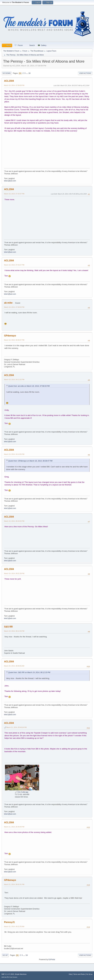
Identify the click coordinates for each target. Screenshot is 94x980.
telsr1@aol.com (10, 181)
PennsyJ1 (9, 922)
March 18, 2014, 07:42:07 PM (14, 194)
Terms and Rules (79, 974)
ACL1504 (9, 81)
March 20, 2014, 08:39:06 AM (14, 666)
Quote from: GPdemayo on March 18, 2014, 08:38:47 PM (30, 461)
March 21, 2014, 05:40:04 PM (16, 727)
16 (29, 73)
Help (70, 974)
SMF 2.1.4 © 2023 (8, 974)
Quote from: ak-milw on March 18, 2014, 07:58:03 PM (29, 386)
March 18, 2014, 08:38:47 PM (14, 340)
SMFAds (4, 977)
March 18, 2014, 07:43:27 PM (14, 265)
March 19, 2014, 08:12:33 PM (14, 631)
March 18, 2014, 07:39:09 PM (14, 85)
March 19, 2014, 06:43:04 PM (14, 521)
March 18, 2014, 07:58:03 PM (14, 307)
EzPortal (52, 960)
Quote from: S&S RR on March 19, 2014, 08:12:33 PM (29, 672)
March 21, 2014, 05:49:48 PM (14, 827)
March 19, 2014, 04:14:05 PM (14, 454)
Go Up (5, 955)
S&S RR (8, 627)
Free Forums (13, 977)
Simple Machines (21, 974)
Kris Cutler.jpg (21, 792)
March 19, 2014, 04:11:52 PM (14, 380)
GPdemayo (10, 336)
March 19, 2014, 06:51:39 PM (14, 573)
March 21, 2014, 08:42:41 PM (14, 884)
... (27, 73)
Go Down (7, 73)
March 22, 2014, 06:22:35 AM (14, 927)
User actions (85, 73)
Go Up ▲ (89, 974)
